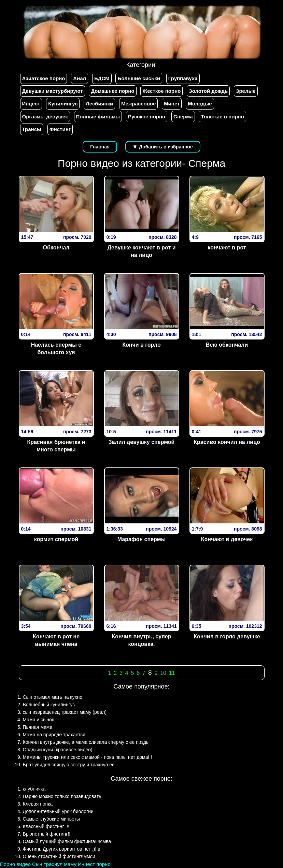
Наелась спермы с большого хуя (56, 349)
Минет (172, 104)
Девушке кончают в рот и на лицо (141, 251)
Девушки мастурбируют (53, 91)
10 (163, 673)
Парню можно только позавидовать (62, 796)
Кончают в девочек (227, 539)
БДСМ (102, 78)
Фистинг (60, 129)
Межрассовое (138, 104)
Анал (80, 78)
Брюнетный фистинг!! (47, 834)
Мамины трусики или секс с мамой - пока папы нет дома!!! (88, 757)
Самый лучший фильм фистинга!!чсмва (67, 841)
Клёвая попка (38, 804)
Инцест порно (94, 864)
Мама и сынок (38, 720)
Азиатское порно (44, 78)
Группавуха (183, 78)
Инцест (31, 104)
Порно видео (15, 864)
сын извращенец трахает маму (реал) (65, 712)
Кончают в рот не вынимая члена (56, 640)
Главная (100, 147)
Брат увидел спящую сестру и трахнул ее (69, 765)
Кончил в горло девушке (227, 636)
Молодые (200, 104)
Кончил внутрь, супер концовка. (142, 640)
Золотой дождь (208, 91)
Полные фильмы (98, 117)
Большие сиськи (139, 78)
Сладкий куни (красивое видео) (58, 750)
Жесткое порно (161, 91)
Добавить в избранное (163, 147)
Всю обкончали (227, 345)
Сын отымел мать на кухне (53, 697)
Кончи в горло (141, 345)
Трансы (32, 129)
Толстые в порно (222, 117)
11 (172, 673)
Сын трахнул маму (54, 864)
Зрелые (246, 91)
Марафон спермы (141, 539)
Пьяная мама (38, 727)
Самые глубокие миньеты (51, 819)
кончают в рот (227, 248)
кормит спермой (56, 539)
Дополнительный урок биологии (58, 811)
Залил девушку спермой (142, 442)
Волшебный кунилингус (49, 705)
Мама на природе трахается (54, 735)
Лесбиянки (99, 104)
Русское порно (147, 117)
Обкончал (56, 248)
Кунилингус (63, 104)
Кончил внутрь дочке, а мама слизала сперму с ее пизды (86, 742)
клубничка (34, 789)
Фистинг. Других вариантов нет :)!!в (62, 849)
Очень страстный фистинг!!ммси (59, 856)
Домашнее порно (112, 91)
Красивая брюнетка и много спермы (56, 446)
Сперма (183, 117)
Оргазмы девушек (45, 117)
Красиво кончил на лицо (227, 442)
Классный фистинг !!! (46, 826)
